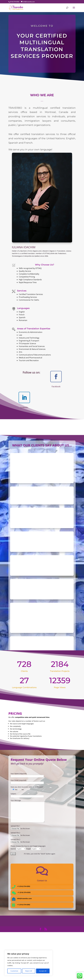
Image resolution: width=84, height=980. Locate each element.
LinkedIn (24, 407)
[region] (28, 963)
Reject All (29, 971)
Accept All (43, 971)
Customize (14, 971)
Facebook (56, 386)
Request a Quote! (42, 67)
